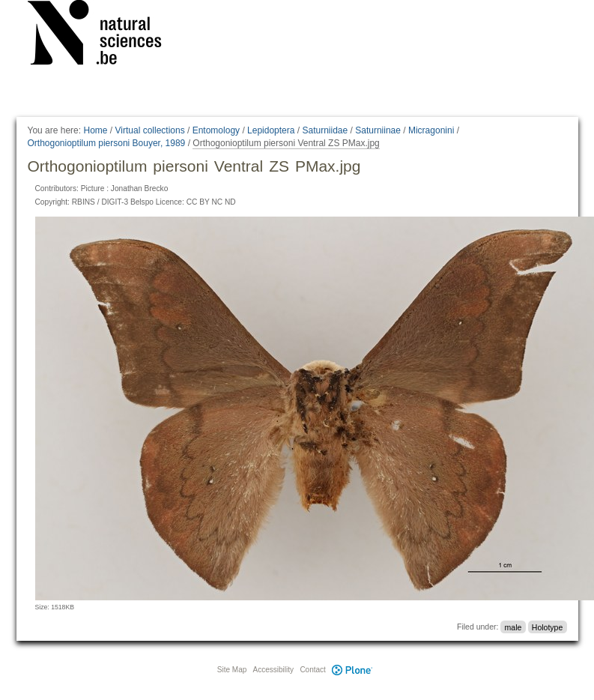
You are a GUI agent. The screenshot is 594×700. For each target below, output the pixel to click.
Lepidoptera (271, 130)
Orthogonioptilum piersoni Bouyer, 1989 (107, 143)
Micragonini (431, 130)
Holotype (547, 627)
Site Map (232, 670)
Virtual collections (150, 130)
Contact (312, 670)
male (513, 627)
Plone (353, 670)
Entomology (216, 130)
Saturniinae (378, 130)
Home (95, 130)
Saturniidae (325, 130)
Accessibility (273, 670)
